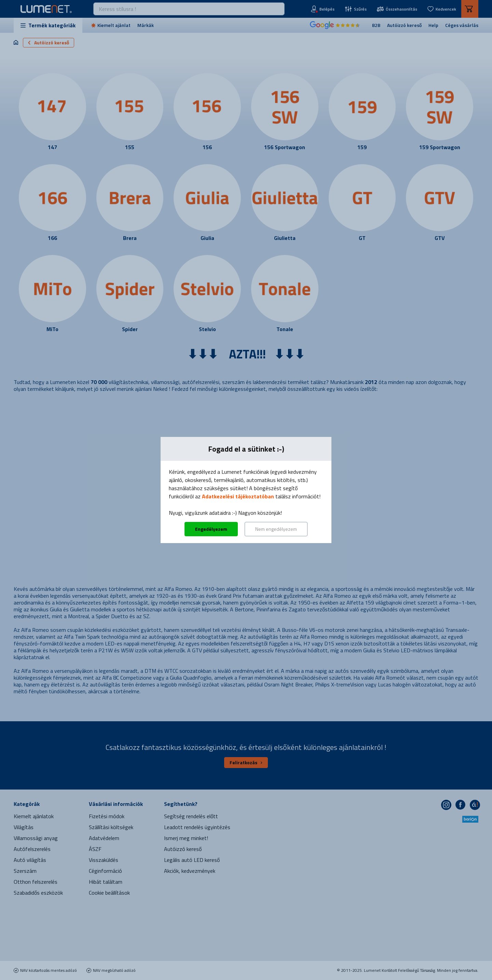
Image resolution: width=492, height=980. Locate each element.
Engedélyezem (211, 529)
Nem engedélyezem (276, 529)
